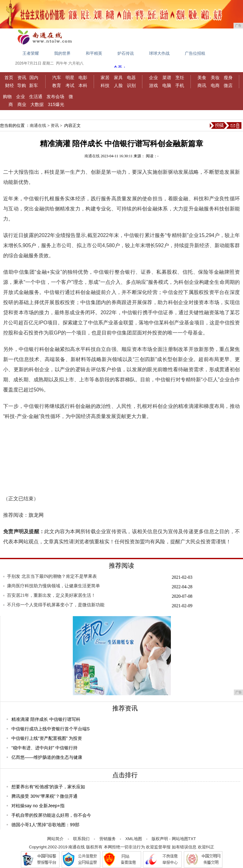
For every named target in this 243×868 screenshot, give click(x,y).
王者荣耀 (31, 53)
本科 (83, 85)
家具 (118, 78)
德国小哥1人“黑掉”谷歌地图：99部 (45, 825)
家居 (105, 78)
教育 (57, 85)
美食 (202, 78)
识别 (131, 85)
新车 (34, 85)
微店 (228, 85)
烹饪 (180, 78)
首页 (9, 78)
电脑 (167, 85)
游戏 (153, 85)
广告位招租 (195, 53)
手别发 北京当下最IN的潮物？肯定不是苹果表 (52, 576)
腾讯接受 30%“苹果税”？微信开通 (44, 796)
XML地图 (134, 839)
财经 (9, 85)
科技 (105, 85)
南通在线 (38, 125)
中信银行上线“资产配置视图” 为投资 (47, 738)
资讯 (22, 78)
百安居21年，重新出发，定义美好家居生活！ (51, 595)
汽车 (57, 78)
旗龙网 (36, 515)
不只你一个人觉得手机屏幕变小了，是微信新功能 (56, 605)
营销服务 (108, 839)
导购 (22, 85)
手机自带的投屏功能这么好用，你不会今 (51, 815)
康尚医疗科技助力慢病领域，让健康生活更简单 (53, 586)
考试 (70, 85)
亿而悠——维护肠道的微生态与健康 (47, 757)
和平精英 (94, 53)
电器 (131, 78)
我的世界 (62, 53)
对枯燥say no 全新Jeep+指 (38, 806)
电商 (215, 85)
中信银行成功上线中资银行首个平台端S (50, 729)
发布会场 (55, 97)
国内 (34, 78)
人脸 (118, 85)
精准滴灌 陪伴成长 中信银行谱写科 (46, 719)
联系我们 (81, 839)
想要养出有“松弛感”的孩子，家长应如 (48, 787)
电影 (83, 78)
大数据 (37, 104)
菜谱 (167, 78)
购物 (7, 97)
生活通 (36, 97)
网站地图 (180, 839)
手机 (180, 85)
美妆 (215, 78)
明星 (70, 78)
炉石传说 (126, 53)
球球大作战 (159, 53)
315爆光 (56, 104)
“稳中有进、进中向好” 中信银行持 (44, 748)
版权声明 (160, 839)
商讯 (202, 85)
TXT (192, 839)
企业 (153, 78)
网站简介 (55, 839)
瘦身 (228, 78)
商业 (22, 104)
